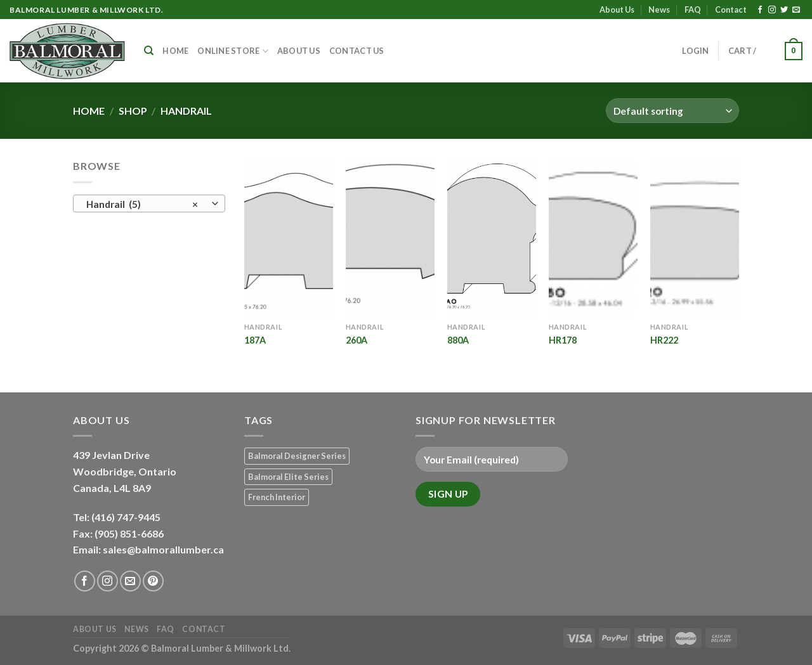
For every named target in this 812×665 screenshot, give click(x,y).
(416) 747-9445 (127, 517)
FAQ (693, 10)
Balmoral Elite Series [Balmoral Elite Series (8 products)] (288, 477)
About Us (617, 10)
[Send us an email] (796, 10)
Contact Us (357, 51)
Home (175, 51)
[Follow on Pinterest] (153, 581)
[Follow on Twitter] (784, 10)
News (659, 10)
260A (357, 340)
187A (255, 340)
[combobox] (149, 203)
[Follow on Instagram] (772, 10)
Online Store (233, 51)
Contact (731, 10)
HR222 (664, 340)
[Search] (149, 51)
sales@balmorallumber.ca (163, 549)
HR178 (563, 340)
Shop (133, 111)
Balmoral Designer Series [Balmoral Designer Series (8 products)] (297, 456)
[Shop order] (672, 111)
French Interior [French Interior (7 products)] (277, 497)
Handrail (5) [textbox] (142, 204)
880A (458, 340)
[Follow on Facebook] (760, 10)
